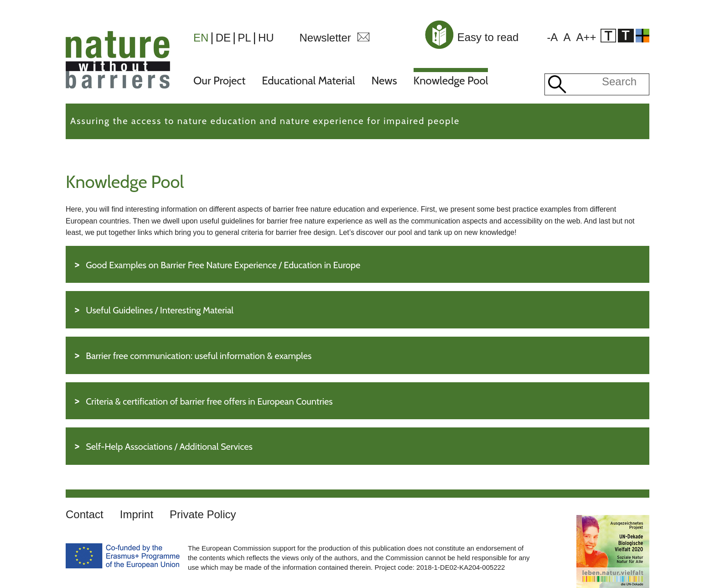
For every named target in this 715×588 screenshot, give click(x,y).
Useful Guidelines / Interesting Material (160, 310)
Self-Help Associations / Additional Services (169, 447)
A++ (586, 37)
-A (552, 37)
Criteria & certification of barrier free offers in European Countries (209, 401)
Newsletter (325, 38)
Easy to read (471, 37)
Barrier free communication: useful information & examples (199, 356)
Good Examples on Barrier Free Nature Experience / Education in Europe (223, 265)
